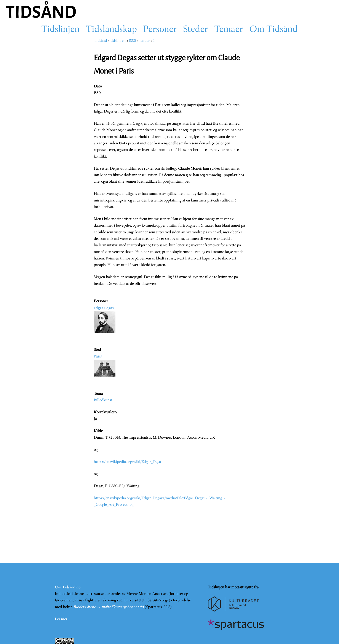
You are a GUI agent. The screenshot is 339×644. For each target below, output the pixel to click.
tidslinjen (118, 41)
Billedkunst (103, 400)
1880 (133, 41)
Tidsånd (100, 41)
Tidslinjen (60, 30)
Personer (160, 30)
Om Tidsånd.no (68, 587)
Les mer (61, 619)
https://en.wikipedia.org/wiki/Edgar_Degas (128, 462)
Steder (196, 30)
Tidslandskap (111, 30)
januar (145, 41)
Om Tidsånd (273, 30)
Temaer (229, 30)
